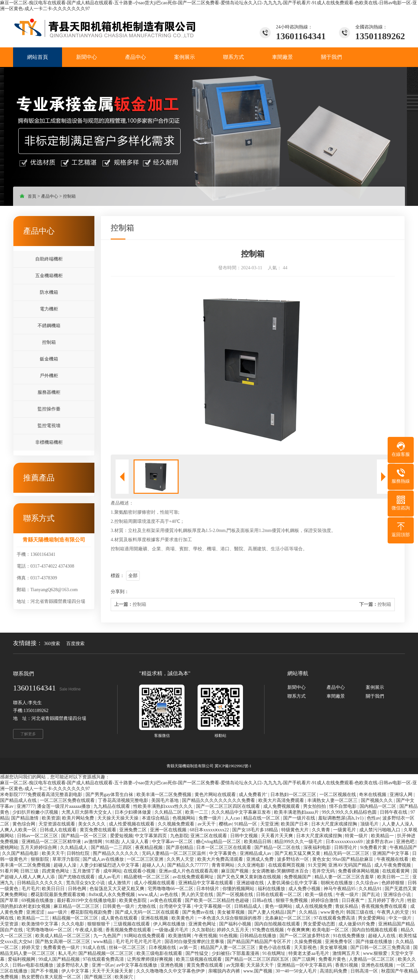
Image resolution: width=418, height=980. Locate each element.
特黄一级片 (357, 836)
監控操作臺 (49, 409)
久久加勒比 (203, 930)
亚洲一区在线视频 (169, 830)
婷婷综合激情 (325, 900)
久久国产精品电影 (21, 853)
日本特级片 (208, 889)
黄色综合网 (24, 824)
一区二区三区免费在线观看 (68, 800)
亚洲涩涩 (36, 912)
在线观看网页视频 (287, 865)
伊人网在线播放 (170, 924)
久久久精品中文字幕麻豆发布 (242, 812)
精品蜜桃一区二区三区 (147, 877)
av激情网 (94, 842)
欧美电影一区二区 (331, 930)
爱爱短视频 (121, 836)
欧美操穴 (124, 977)
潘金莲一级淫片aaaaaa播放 (64, 806)
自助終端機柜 (49, 259)
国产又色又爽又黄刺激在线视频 (249, 877)
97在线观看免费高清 (335, 918)
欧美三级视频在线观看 (200, 959)
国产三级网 (304, 959)
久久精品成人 (74, 847)
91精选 (112, 842)
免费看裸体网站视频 (359, 871)
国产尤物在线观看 (77, 877)
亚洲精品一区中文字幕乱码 (305, 965)
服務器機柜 (49, 392)
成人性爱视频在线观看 (132, 824)
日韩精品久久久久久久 (40, 883)
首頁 (32, 196)
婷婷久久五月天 (233, 930)
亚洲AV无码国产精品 (350, 865)
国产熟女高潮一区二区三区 (63, 942)
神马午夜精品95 (340, 889)
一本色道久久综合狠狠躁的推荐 (230, 918)
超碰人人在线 (382, 936)
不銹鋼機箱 (49, 326)
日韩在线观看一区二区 (280, 895)
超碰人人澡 (66, 865)
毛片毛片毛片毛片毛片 (139, 942)
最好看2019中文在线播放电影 (87, 900)
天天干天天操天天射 (113, 971)
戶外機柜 (49, 376)
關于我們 (375, 696)
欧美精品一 (383, 836)
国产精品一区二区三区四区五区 (258, 959)
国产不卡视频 (45, 971)
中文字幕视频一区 (213, 906)
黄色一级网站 (279, 906)
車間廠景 (336, 696)
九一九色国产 (108, 936)
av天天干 (207, 824)
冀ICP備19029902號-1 (233, 766)
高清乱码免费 (334, 971)
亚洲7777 (26, 806)
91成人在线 (95, 947)
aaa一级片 (58, 912)
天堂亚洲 (269, 824)
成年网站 (112, 871)
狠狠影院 (40, 859)
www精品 (104, 942)
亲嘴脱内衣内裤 (225, 971)
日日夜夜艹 (354, 900)
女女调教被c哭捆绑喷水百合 (281, 871)
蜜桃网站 (9, 847)
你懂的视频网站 (239, 889)
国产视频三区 (99, 977)
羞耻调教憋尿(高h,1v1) (341, 818)
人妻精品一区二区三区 (372, 959)
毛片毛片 (31, 889)
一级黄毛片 (345, 830)
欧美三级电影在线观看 (160, 953)
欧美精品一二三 (34, 918)
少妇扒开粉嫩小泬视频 (36, 812)
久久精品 (309, 912)
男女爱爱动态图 (320, 924)
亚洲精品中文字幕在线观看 (206, 883)
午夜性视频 (206, 936)
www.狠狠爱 (376, 953)
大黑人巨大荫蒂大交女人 (87, 812)
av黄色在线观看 (166, 900)
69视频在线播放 (38, 900)
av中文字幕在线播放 (137, 965)
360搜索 (52, 644)
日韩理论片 (346, 847)
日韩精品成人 (249, 906)
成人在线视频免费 (314, 906)
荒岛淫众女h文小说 (86, 883)
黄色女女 (321, 859)
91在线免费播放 (349, 936)
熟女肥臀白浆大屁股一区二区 (52, 977)
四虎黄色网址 (56, 871)
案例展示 (375, 687)
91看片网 (9, 871)
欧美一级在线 (319, 895)
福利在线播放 (272, 889)
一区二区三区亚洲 (146, 859)
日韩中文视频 (245, 836)
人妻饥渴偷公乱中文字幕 (293, 883)
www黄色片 (332, 912)
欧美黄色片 (184, 918)
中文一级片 (401, 918)
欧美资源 (51, 818)
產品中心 (50, 196)
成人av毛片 (110, 877)
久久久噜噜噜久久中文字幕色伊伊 (171, 971)
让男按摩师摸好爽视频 (151, 959)
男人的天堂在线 (198, 895)
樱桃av (225, 824)
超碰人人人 (153, 865)
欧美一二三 (197, 812)
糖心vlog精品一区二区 (219, 842)
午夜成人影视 (89, 930)
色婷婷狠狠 (394, 883)
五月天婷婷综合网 (39, 847)
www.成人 (148, 895)
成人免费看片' (253, 795)
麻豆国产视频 (235, 871)
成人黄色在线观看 (120, 918)
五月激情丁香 (87, 871)
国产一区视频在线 (235, 895)
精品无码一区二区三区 (347, 853)
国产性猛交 (198, 953)
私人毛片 (67, 953)
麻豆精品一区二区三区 (77, 906)
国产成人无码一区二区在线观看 (148, 912)
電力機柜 (49, 309)
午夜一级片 (348, 895)
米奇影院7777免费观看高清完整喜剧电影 (42, 795)
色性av (373, 818)
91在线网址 (275, 953)
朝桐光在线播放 (337, 883)
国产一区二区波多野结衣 (305, 936)
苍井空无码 (324, 871)
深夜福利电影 (318, 847)
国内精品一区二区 (378, 806)
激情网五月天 (347, 953)
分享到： (120, 592)
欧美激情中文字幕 (40, 924)
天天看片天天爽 (278, 836)
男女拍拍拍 (315, 806)
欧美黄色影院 (134, 900)
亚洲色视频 (172, 965)
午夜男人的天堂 (394, 912)
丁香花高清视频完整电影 (124, 800)
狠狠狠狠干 (99, 924)
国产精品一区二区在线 (278, 847)
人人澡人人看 (136, 842)
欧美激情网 (180, 936)
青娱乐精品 (347, 906)
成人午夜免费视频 (393, 865)
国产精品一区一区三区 (85, 836)
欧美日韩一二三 (394, 877)
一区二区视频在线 (338, 795)
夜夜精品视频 (150, 847)
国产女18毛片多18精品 (256, 830)
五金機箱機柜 (49, 276)
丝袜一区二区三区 (128, 947)
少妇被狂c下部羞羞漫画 (236, 953)
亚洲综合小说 (398, 895)
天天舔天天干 (261, 965)
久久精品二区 (169, 812)
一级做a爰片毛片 (172, 930)
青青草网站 (224, 865)
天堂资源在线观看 (57, 824)
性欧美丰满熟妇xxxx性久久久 (164, 806)
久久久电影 (73, 924)
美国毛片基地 (166, 800)
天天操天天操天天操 (119, 818)
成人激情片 (120, 883)
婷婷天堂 (31, 947)
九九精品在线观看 (112, 806)
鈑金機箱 (49, 359)
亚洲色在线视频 (378, 965)
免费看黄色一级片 (62, 947)
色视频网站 (185, 818)
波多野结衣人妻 (73, 965)
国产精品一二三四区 (112, 847)
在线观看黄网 (396, 871)
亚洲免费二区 (134, 830)
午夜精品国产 (403, 847)
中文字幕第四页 (152, 836)
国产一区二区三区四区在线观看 (229, 806)
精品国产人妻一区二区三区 (229, 947)
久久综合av (368, 883)
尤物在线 (147, 906)
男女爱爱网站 (372, 918)
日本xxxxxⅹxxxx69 (345, 842)
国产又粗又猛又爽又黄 (298, 853)
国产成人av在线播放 (104, 859)
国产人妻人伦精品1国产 (273, 912)
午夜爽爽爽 (298, 930)
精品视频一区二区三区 (76, 918)
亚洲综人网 (402, 795)
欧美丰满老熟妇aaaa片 (297, 812)
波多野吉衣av (380, 842)
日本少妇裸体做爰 (134, 812)
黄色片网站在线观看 (216, 795)
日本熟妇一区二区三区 (294, 795)
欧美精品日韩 (258, 842)
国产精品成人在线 (19, 800)
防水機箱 (49, 292)
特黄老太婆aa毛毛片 (309, 953)
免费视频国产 (298, 877)
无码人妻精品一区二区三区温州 (174, 853)
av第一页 (189, 947)
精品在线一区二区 (262, 818)
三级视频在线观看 (132, 924)
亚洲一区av (103, 965)
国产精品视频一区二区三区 (106, 953)
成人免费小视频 (305, 889)
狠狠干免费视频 (292, 900)
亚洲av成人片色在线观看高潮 (189, 871)
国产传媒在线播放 (375, 942)
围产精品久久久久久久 (116, 853)
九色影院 (179, 836)
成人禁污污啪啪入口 (380, 830)
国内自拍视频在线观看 (278, 924)
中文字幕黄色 (223, 853)
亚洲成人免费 (261, 859)
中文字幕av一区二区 (173, 842)
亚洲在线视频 (155, 918)
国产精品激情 (25, 818)
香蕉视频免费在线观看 (385, 906)
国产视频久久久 (378, 800)
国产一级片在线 (300, 818)
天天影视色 (306, 947)
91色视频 (228, 936)
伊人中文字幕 (76, 971)
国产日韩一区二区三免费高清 (381, 947)
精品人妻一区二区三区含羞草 (345, 877)
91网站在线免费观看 (145, 936)
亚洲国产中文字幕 (391, 853)
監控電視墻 (49, 426)
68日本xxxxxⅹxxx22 (210, 830)
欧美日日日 (54, 889)
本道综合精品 (156, 818)
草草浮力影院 (67, 859)
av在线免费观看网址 (193, 877)
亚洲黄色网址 (203, 924)
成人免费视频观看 (282, 806)
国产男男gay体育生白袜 (110, 795)
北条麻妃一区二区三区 (288, 918)
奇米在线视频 (373, 795)
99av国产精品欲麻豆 (354, 859)
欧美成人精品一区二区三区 (63, 936)
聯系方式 (297, 696)
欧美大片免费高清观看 (221, 859)
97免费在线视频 (268, 930)
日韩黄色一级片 (119, 906)
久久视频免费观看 (177, 824)
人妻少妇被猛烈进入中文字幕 (110, 865)
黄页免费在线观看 (99, 830)
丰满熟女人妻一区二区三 (333, 800)
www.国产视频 (258, 971)
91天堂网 (317, 865)
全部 (133, 576)
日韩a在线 (263, 900)
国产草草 (10, 900)
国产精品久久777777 (188, 865)
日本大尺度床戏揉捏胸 (335, 824)
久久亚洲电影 (252, 865)
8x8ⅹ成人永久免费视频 (113, 895)
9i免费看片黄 (374, 847)
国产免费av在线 (199, 912)
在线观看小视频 (140, 871)
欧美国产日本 (295, 824)
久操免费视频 (309, 942)
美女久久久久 (92, 824)
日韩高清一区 (365, 971)
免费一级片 (211, 818)
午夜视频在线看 (393, 859)
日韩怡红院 (79, 853)
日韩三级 (30, 871)
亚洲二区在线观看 (209, 836)
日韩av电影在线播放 (33, 965)
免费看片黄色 (333, 959)
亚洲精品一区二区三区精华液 (52, 842)
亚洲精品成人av (256, 853)
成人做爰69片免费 (357, 924)
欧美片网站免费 (79, 818)
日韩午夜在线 (394, 812)
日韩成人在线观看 (59, 830)
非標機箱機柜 (49, 442)
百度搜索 (75, 644)
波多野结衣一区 (294, 859)
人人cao (233, 818)
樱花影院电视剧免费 (92, 912)
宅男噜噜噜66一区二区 (171, 889)
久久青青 (322, 830)
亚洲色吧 (406, 842)
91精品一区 (246, 824)
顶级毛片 (370, 824)
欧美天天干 (53, 853)
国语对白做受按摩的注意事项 (195, 942)
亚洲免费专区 (339, 942)
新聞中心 (297, 687)
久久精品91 (371, 889)
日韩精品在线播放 (259, 936)
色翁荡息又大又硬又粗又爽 (118, 889)
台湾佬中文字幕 (176, 906)
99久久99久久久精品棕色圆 (350, 812)
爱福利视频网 (22, 959)
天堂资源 (10, 924)
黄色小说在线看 (275, 947)
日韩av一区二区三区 (38, 836)
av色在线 (170, 895)
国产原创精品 (180, 847)
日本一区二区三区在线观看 (224, 847)
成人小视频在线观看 (155, 883)
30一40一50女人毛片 (297, 971)
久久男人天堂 (181, 859)
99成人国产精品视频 (60, 959)
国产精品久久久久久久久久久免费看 (219, 800)
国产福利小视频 (236, 924)
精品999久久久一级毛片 (299, 842)
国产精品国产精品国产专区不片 (260, 942)
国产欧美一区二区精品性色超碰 (217, 900)
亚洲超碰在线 (251, 883)
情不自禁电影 (344, 806)
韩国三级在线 (361, 912)
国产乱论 (372, 895)
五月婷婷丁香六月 (387, 900)
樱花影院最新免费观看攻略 (59, 895)
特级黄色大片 (296, 830)
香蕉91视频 (347, 965)
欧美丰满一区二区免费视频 (165, 795)
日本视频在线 (163, 947)
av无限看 (235, 965)
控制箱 (69, 196)
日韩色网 (78, 889)
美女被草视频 (232, 912)
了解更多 (28, 734)
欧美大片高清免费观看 (282, 800)
